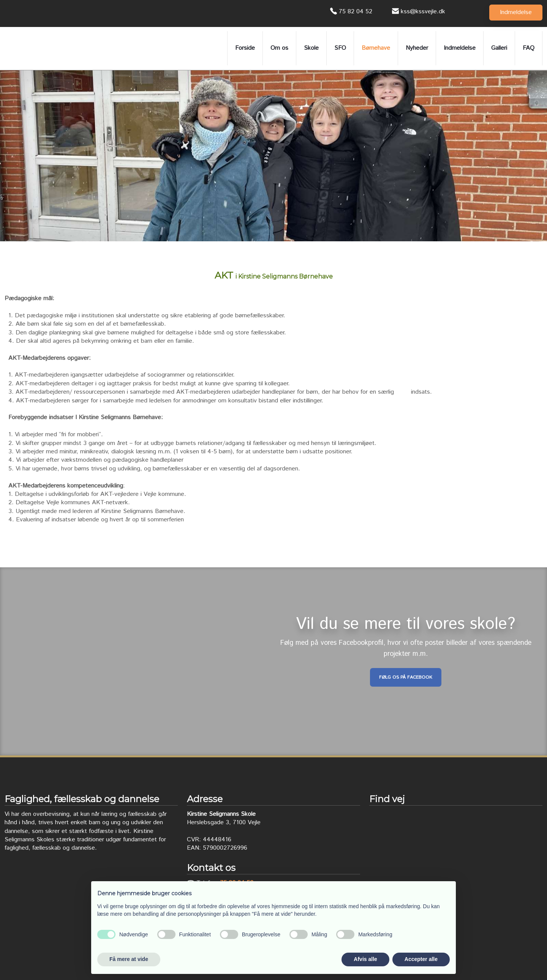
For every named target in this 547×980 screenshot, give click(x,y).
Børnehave (376, 48)
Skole (311, 48)
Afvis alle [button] (365, 959)
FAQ (529, 48)
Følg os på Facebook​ (406, 677)
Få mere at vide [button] (129, 959)
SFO (340, 48)
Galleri (499, 48)
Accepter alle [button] (421, 959)
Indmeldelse (460, 48)
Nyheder (417, 48)
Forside (245, 48)
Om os (279, 48)
